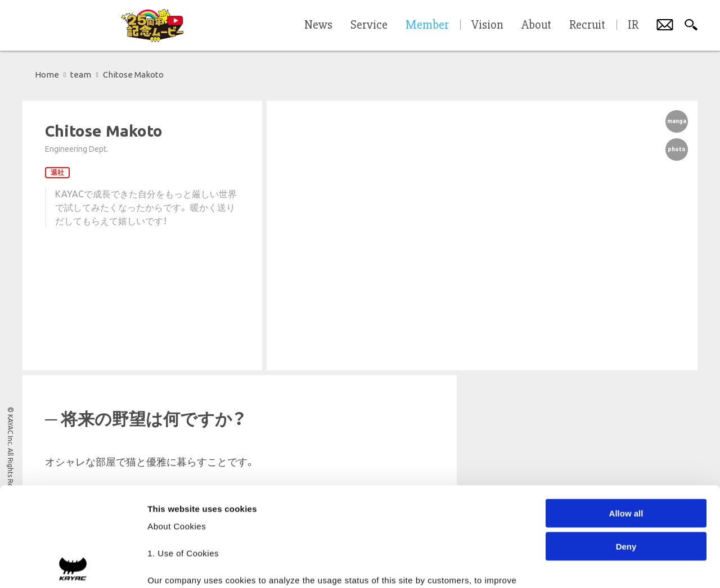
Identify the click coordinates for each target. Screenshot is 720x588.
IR (633, 25)
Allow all (626, 415)
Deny (626, 447)
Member (427, 25)
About (536, 25)
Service (369, 25)
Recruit (587, 25)
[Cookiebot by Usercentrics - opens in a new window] (73, 566)
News (318, 25)
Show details (590, 566)
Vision (487, 25)
